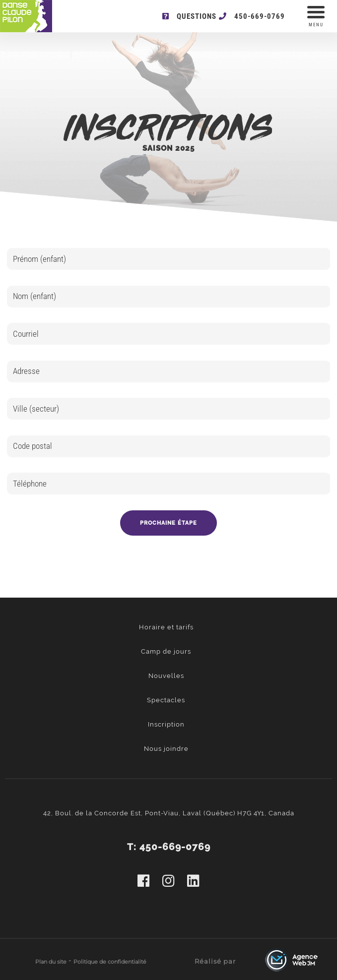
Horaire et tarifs (166, 627)
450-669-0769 (252, 16)
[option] (169, 398)
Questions (189, 16)
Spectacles (166, 700)
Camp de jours (166, 651)
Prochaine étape (168, 523)
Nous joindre (166, 749)
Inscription (166, 724)
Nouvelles (166, 676)
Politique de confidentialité (110, 962)
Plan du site (51, 962)
